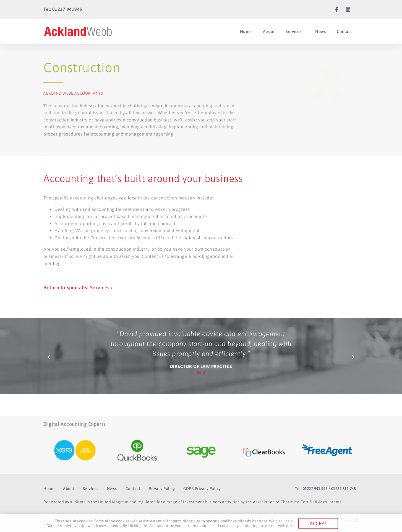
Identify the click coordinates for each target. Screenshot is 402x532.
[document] (201, 266)
